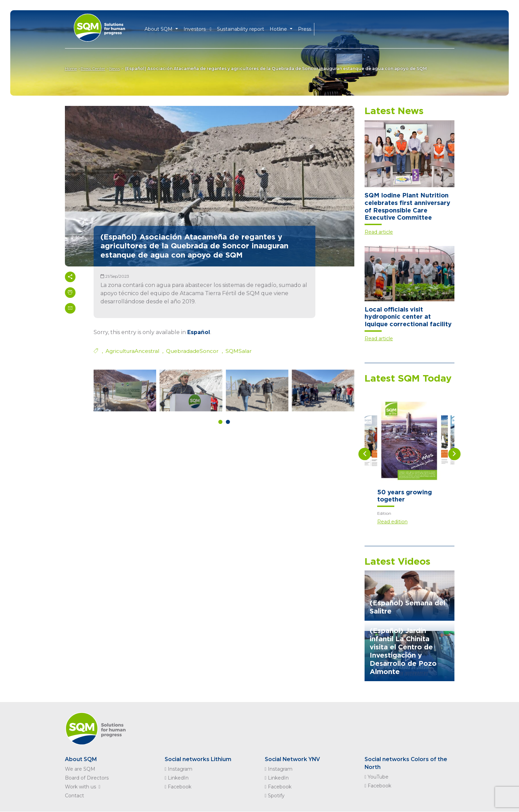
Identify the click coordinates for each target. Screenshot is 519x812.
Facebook (178, 787)
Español (199, 332)
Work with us (84, 787)
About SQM (81, 759)
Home (71, 68)
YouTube (377, 777)
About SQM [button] (160, 28)
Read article (379, 232)
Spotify (275, 796)
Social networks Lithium (199, 759)
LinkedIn (177, 778)
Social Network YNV (293, 759)
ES (332, 28)
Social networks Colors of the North (407, 763)
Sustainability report (241, 28)
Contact (74, 796)
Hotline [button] (279, 28)
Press (305, 28)
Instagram (179, 769)
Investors (197, 28)
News (117, 68)
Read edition (392, 522)
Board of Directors (87, 778)
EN (320, 28)
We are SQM (80, 769)
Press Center (94, 68)
